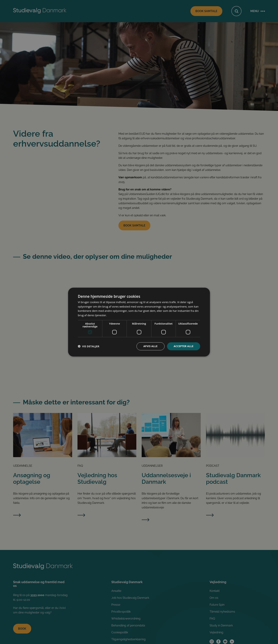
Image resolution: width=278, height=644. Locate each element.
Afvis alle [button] (151, 346)
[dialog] (139, 322)
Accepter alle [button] (184, 346)
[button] (89, 346)
